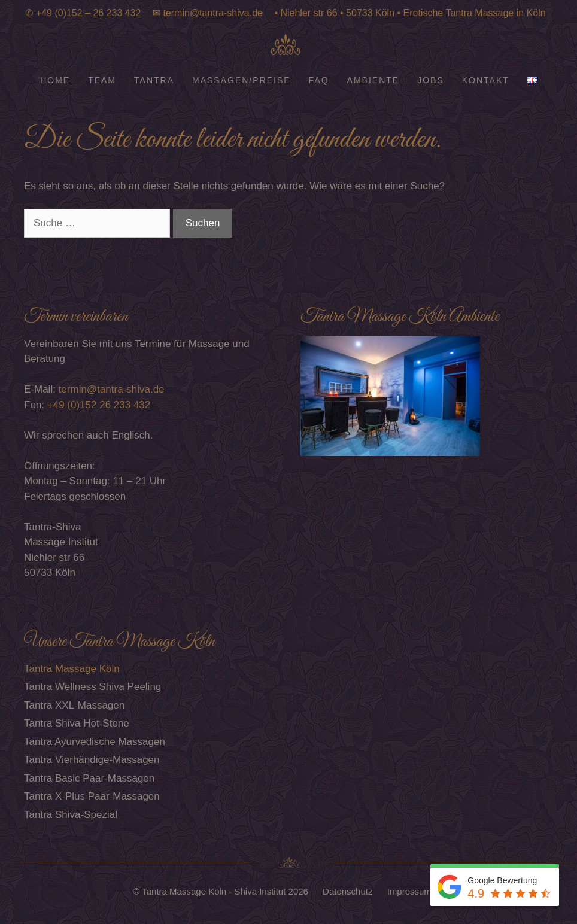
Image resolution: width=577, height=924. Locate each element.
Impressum (411, 891)
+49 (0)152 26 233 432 (99, 405)
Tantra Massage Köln (72, 669)
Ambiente (373, 80)
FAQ (319, 80)
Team (102, 80)
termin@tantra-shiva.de (213, 13)
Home (55, 80)
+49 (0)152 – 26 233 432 (89, 13)
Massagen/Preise (242, 80)
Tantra (154, 80)
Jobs (431, 80)
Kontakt (486, 80)
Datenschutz (349, 891)
